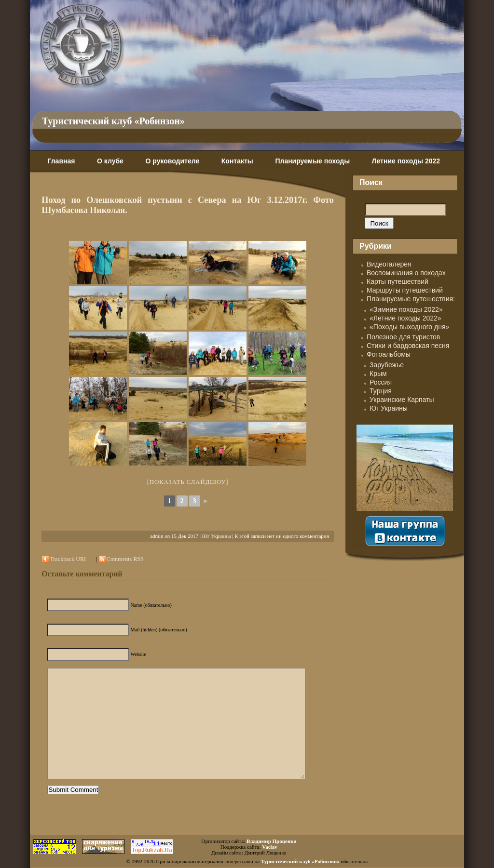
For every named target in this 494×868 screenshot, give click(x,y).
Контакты (237, 161)
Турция (381, 391)
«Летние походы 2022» (405, 318)
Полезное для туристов (403, 337)
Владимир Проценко (271, 841)
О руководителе (172, 161)
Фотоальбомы (389, 354)
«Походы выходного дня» (409, 327)
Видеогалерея (389, 264)
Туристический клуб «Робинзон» (113, 121)
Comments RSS (125, 559)
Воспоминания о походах (406, 273)
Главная (61, 161)
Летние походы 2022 (406, 161)
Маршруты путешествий (405, 290)
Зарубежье (387, 365)
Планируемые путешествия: (411, 299)
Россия (381, 382)
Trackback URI (68, 559)
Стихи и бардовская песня (408, 346)
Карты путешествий (398, 281)
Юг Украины (217, 536)
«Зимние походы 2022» (406, 309)
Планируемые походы (312, 161)
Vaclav (269, 847)
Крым (378, 374)
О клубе (110, 161)
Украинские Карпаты (402, 400)
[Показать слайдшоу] (188, 482)
